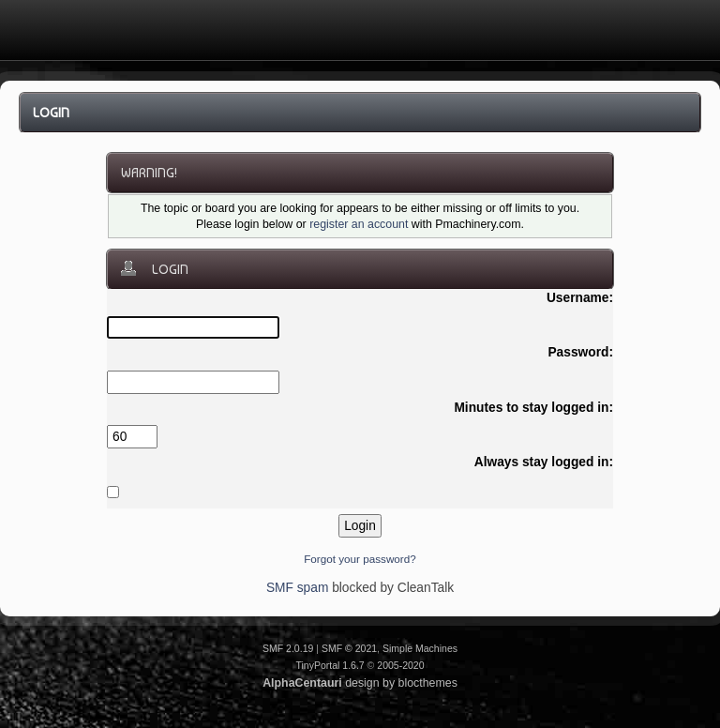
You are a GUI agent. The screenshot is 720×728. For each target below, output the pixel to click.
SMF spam (297, 588)
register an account (359, 224)
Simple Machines (420, 648)
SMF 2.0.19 (288, 648)
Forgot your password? (360, 559)
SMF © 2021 (349, 648)
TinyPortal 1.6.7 (330, 665)
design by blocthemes (360, 683)
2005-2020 (400, 665)
